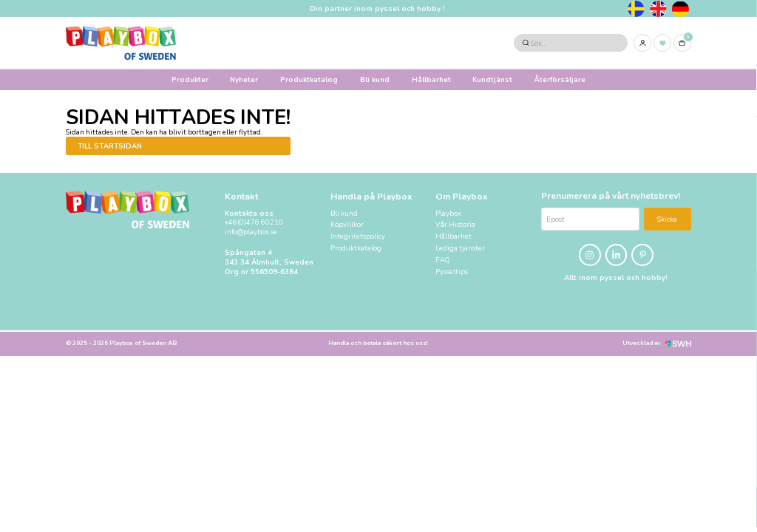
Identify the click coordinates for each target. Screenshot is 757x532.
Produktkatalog (309, 79)
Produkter (190, 79)
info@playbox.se (251, 232)
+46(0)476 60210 (254, 222)
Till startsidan (110, 146)
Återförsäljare (560, 79)
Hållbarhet (431, 79)
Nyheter (244, 79)
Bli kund (375, 79)
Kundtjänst (492, 79)
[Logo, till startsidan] (121, 43)
